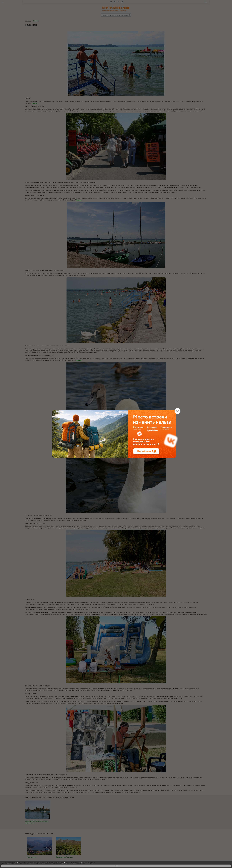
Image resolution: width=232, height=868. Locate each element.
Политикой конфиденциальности (85, 863)
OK (116, 866)
